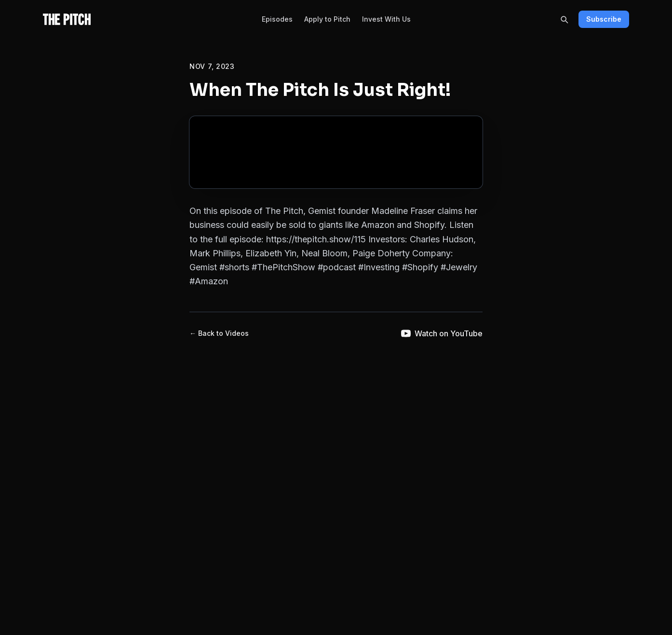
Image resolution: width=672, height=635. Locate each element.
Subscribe (604, 19)
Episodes (277, 19)
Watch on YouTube (442, 333)
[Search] (564, 19)
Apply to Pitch (327, 19)
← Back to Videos (219, 333)
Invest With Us (386, 19)
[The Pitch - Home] (67, 19)
